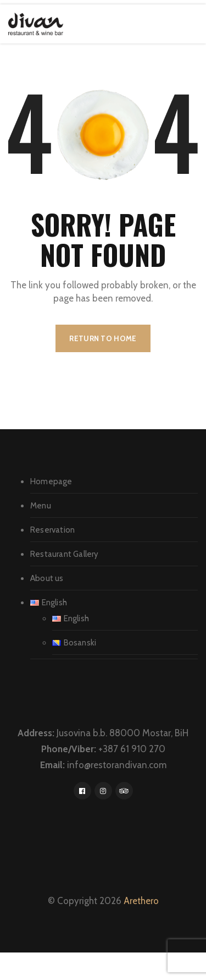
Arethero (141, 901)
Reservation (52, 530)
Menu (41, 506)
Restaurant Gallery (65, 554)
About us (47, 578)
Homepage (51, 481)
